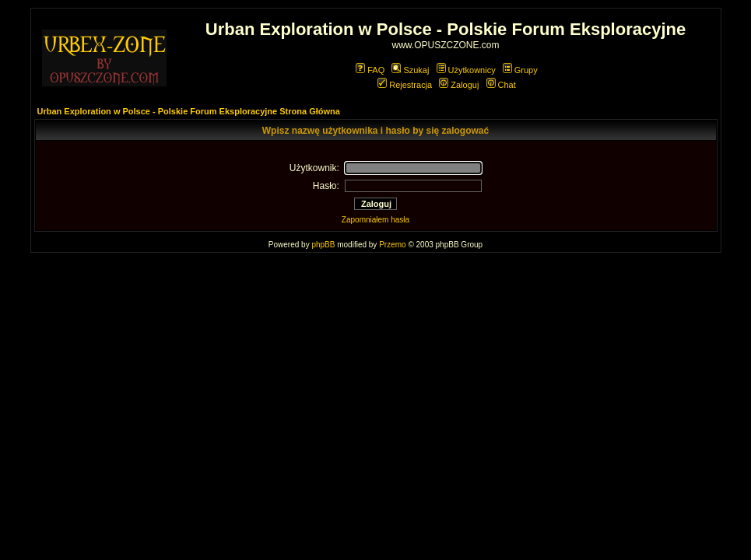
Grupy (520, 70)
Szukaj (410, 70)
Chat (501, 85)
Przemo (392, 245)
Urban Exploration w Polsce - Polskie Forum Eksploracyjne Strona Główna (189, 111)
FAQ (370, 70)
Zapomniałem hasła (375, 220)
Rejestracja (405, 85)
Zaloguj (459, 85)
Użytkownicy (466, 70)
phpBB (323, 245)
